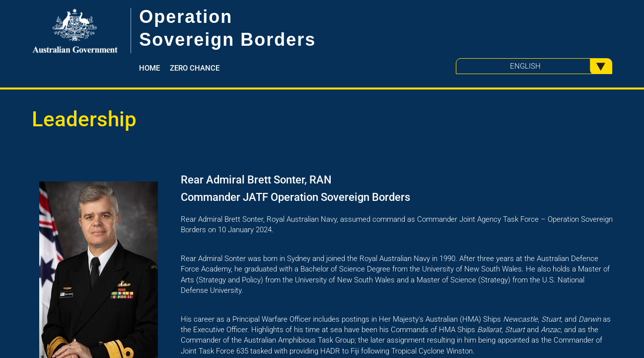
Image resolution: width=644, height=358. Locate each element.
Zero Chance (195, 68)
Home (149, 68)
